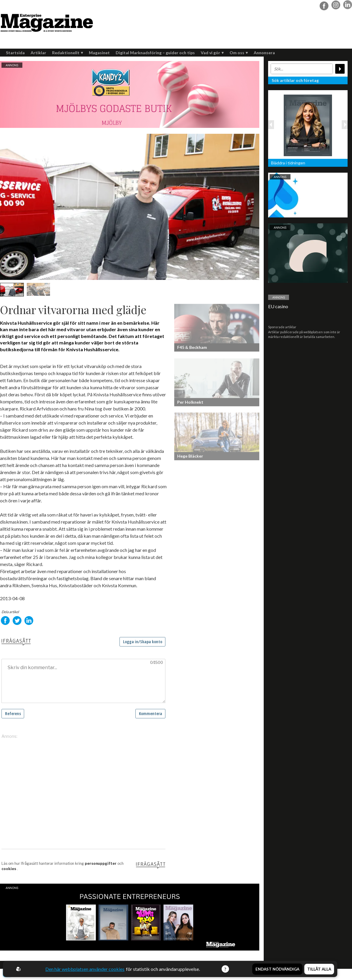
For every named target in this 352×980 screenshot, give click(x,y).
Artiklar (38, 53)
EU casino (278, 306)
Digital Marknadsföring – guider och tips (155, 53)
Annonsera (264, 53)
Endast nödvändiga (277, 969)
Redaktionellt (68, 53)
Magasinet (99, 53)
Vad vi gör (212, 53)
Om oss (239, 53)
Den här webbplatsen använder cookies (85, 969)
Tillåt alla (319, 969)
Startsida (15, 53)
